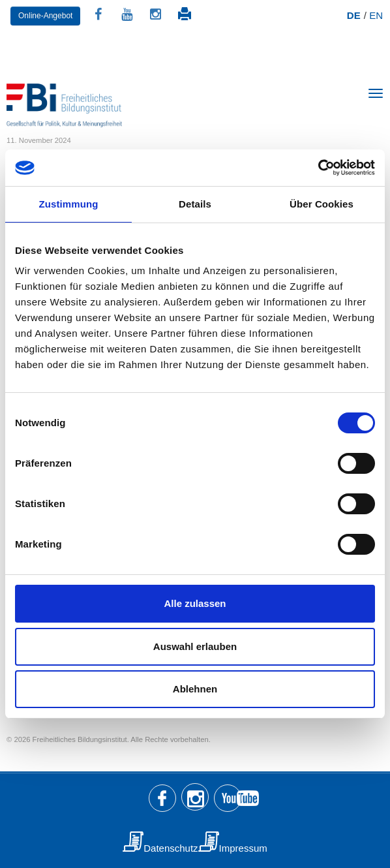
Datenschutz (171, 848)
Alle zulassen (195, 603)
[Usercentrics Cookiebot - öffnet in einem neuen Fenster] (318, 168)
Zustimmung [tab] (69, 204)
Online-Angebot (45, 16)
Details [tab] (195, 204)
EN (376, 15)
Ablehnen (195, 689)
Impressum (243, 848)
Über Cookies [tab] (322, 204)
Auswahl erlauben (195, 646)
